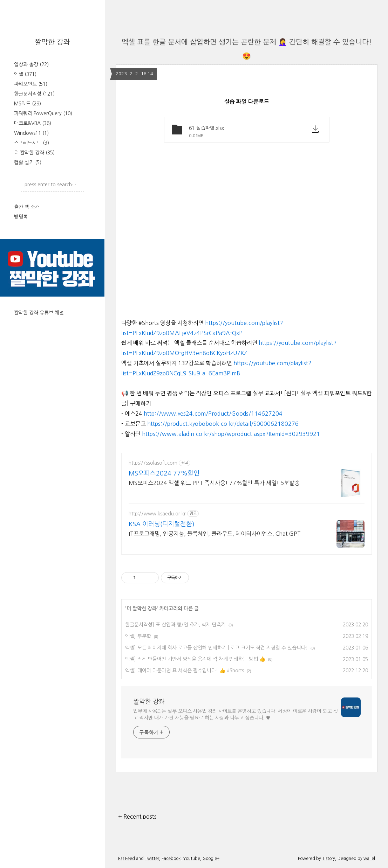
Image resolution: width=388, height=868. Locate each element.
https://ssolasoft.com (153, 463)
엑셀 (25, 74)
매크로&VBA (33, 123)
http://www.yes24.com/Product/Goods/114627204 (213, 414)
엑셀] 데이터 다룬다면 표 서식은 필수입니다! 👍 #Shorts (185, 671)
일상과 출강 (31, 64)
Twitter (152, 859)
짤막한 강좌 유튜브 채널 (39, 313)
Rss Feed (127, 859)
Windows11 (31, 133)
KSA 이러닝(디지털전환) (162, 524)
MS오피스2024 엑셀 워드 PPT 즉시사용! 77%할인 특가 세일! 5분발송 (214, 483)
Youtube (192, 859)
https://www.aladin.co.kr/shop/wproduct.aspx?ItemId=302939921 (231, 434)
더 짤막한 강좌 (34, 153)
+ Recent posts (137, 817)
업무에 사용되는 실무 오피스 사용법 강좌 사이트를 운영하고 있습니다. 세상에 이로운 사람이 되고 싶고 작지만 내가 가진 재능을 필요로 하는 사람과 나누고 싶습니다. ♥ (236, 714)
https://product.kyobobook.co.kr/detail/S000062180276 (223, 424)
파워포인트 (31, 84)
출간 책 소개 (27, 207)
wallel (369, 859)
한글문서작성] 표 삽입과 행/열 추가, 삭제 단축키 (175, 625)
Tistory (329, 859)
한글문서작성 (34, 94)
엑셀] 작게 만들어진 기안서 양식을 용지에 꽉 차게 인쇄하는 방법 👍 (195, 659)
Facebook (171, 859)
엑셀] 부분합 (138, 636)
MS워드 (28, 104)
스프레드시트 (32, 143)
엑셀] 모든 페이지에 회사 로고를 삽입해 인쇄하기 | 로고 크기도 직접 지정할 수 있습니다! (216, 648)
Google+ (211, 859)
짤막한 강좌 (52, 42)
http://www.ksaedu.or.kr (157, 514)
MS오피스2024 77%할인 (164, 473)
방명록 (21, 217)
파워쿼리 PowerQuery (43, 113)
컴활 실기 (28, 162)
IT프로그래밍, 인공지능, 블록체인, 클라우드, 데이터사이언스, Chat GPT (215, 534)
